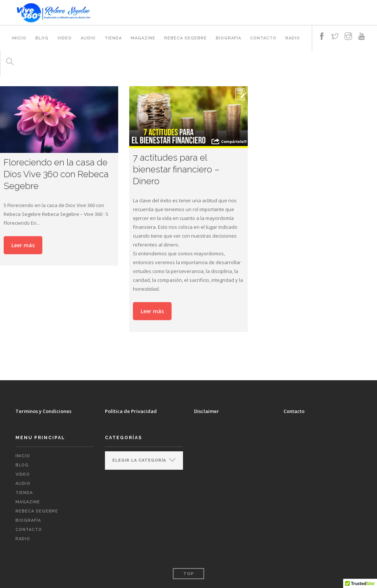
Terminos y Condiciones (43, 411)
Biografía (228, 38)
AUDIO (88, 38)
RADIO (293, 38)
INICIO (19, 38)
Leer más (23, 245)
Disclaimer (207, 411)
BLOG (42, 38)
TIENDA (113, 38)
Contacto (294, 411)
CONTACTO (263, 38)
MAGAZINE (143, 38)
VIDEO (65, 38)
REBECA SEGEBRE (186, 38)
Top (189, 574)
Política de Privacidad (131, 411)
